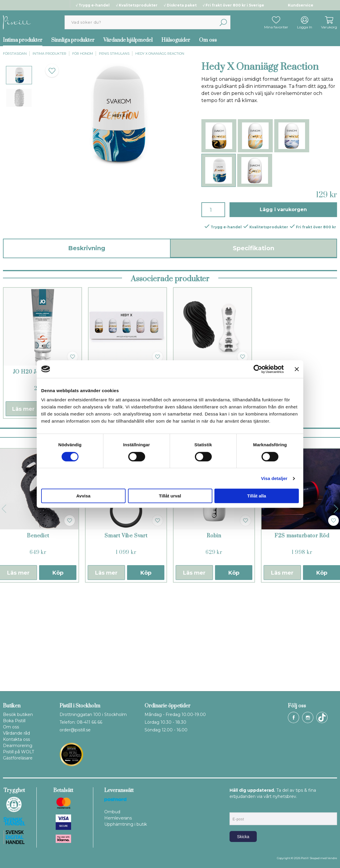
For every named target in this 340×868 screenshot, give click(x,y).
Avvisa (84, 496)
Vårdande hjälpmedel (128, 40)
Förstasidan (15, 54)
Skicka (243, 837)
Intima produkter (49, 54)
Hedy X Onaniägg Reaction (160, 54)
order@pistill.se (75, 730)
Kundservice (301, 5)
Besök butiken (18, 715)
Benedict (38, 634)
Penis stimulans (114, 54)
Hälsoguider (176, 40)
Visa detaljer (274, 478)
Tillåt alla (257, 496)
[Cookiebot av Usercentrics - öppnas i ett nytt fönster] (258, 369)
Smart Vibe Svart (126, 634)
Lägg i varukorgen (283, 210)
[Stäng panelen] (297, 369)
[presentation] (19, 75)
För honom (83, 54)
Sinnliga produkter (73, 40)
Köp (58, 671)
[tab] (19, 75)
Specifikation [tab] (254, 248)
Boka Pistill (14, 721)
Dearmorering (18, 746)
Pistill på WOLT (19, 752)
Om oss (208, 40)
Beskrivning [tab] (87, 248)
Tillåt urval (170, 496)
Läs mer (23, 507)
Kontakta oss (16, 739)
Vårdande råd (16, 733)
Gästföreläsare (18, 758)
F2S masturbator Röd (302, 634)
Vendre (332, 858)
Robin (214, 634)
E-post (235, 807)
